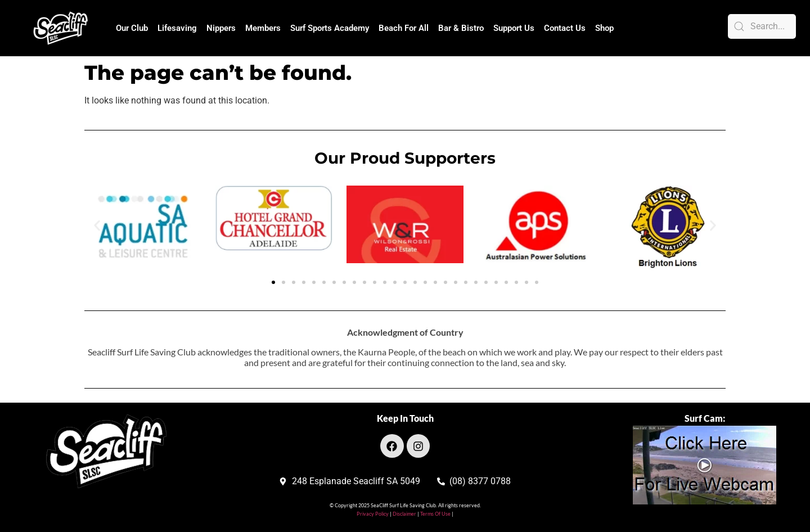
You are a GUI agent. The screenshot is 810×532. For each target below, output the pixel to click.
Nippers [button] (221, 28)
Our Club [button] (132, 28)
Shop (604, 28)
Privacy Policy (373, 514)
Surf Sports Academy (330, 28)
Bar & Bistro (461, 28)
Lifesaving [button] (177, 28)
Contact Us (565, 28)
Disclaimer (405, 514)
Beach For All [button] (404, 28)
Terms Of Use (435, 514)
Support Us (514, 28)
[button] (97, 225)
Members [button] (263, 28)
